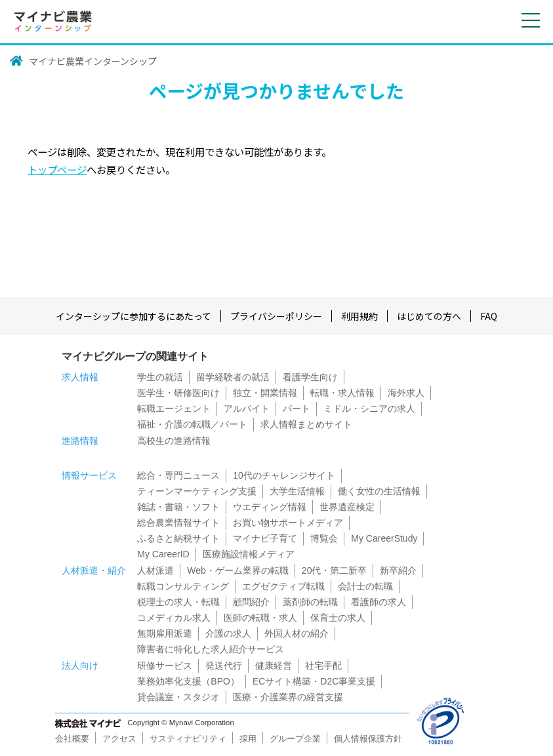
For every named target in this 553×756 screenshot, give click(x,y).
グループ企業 (295, 739)
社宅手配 (323, 666)
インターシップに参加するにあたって (133, 316)
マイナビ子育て (265, 538)
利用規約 (359, 316)
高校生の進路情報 (174, 441)
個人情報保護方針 (368, 739)
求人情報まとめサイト (306, 424)
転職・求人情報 (342, 393)
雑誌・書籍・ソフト (178, 507)
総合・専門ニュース (178, 475)
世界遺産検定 (347, 507)
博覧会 (324, 538)
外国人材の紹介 (297, 633)
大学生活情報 (297, 491)
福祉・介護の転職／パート (192, 424)
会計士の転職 (365, 586)
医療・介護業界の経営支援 (288, 697)
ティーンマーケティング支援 (197, 491)
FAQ (489, 316)
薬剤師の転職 (310, 602)
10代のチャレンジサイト (284, 475)
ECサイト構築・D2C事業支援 (314, 681)
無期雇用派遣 (165, 633)
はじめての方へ (429, 316)
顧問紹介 (251, 602)
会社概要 (72, 739)
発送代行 (224, 666)
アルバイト (247, 408)
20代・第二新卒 (335, 570)
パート (297, 408)
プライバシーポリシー (276, 316)
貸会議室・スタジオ (178, 697)
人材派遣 (155, 570)
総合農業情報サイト (178, 523)
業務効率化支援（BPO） (188, 681)
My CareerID (163, 554)
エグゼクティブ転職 (283, 586)
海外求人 (406, 393)
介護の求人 (228, 633)
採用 (248, 739)
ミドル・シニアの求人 (369, 408)
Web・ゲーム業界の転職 (238, 570)
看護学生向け (310, 377)
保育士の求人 (338, 618)
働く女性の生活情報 (379, 491)
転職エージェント (174, 408)
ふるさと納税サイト (178, 538)
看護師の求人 (379, 602)
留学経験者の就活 (233, 377)
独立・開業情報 (265, 393)
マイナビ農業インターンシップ (93, 61)
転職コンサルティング (183, 586)
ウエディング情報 (270, 507)
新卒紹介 (398, 570)
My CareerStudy (384, 538)
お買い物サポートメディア (288, 523)
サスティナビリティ (188, 739)
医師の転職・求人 (260, 618)
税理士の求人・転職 (178, 602)
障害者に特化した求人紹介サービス (211, 649)
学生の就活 (160, 377)
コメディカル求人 (174, 618)
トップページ (57, 169)
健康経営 (274, 666)
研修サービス (165, 666)
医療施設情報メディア (249, 554)
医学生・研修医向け (178, 393)
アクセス (119, 739)
